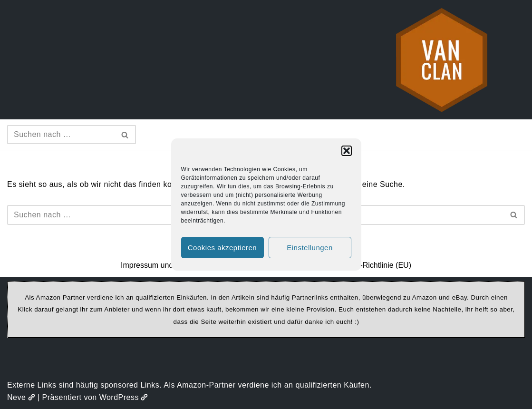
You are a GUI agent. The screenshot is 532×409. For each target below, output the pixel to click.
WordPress (124, 397)
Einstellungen (310, 248)
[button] (347, 151)
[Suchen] (61, 135)
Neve (21, 397)
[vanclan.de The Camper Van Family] (442, 60)
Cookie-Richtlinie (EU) (374, 265)
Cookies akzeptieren (222, 248)
